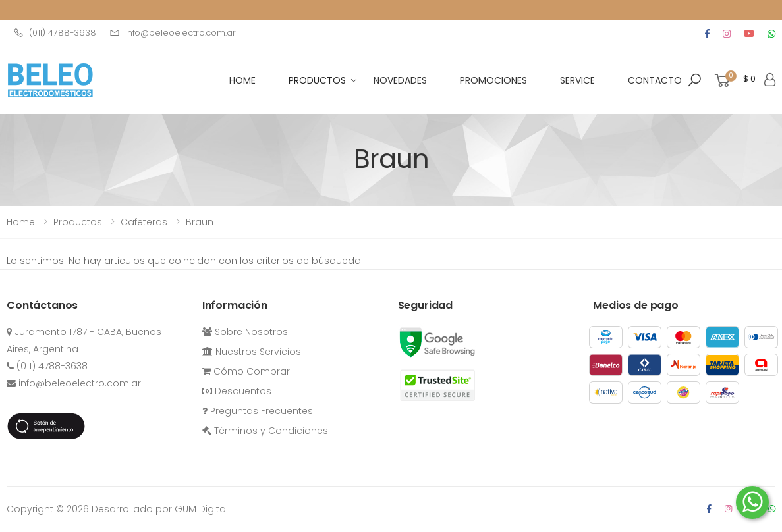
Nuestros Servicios (252, 352)
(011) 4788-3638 (55, 33)
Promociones (493, 80)
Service (577, 80)
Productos (317, 80)
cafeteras (144, 222)
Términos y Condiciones (265, 431)
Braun (200, 222)
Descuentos (237, 391)
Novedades (400, 80)
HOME (242, 80)
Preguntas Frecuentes (258, 411)
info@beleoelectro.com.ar (173, 33)
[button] (694, 80)
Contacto (655, 80)
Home (21, 222)
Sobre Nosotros (245, 332)
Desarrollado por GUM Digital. (161, 509)
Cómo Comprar (246, 371)
